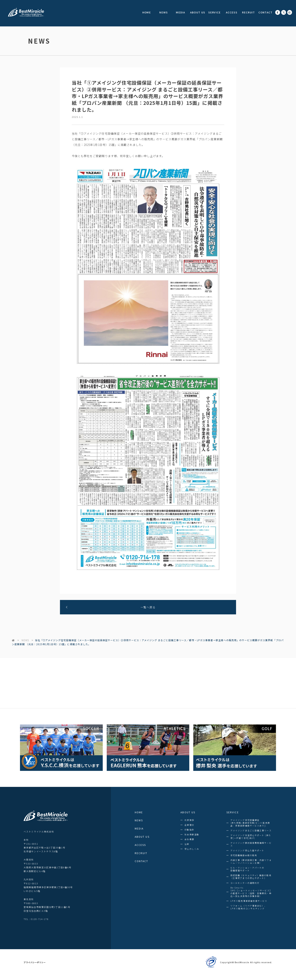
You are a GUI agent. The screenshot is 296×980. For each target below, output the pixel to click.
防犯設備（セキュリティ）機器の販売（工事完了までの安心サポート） (251, 877)
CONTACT (265, 12)
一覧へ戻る (148, 607)
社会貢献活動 (192, 835)
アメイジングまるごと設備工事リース (251, 831)
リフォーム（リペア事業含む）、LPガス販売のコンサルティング (249, 907)
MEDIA (181, 12)
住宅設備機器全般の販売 (244, 855)
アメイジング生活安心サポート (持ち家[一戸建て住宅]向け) (251, 837)
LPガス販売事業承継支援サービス (249, 901)
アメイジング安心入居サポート (247, 851)
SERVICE (214, 12)
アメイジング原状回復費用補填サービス (251, 844)
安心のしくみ (192, 849)
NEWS (163, 12)
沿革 (187, 844)
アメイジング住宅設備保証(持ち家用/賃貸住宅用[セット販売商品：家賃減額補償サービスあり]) (250, 823)
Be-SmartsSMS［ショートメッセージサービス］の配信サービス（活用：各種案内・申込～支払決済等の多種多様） (251, 892)
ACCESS (232, 12)
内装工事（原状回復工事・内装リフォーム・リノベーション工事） (251, 862)
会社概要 (189, 839)
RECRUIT (248, 12)
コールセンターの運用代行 (245, 883)
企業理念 (189, 825)
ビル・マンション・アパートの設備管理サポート (247, 869)
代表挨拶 (189, 820)
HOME (147, 12)
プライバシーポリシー (35, 962)
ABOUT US (198, 12)
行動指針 (189, 830)
